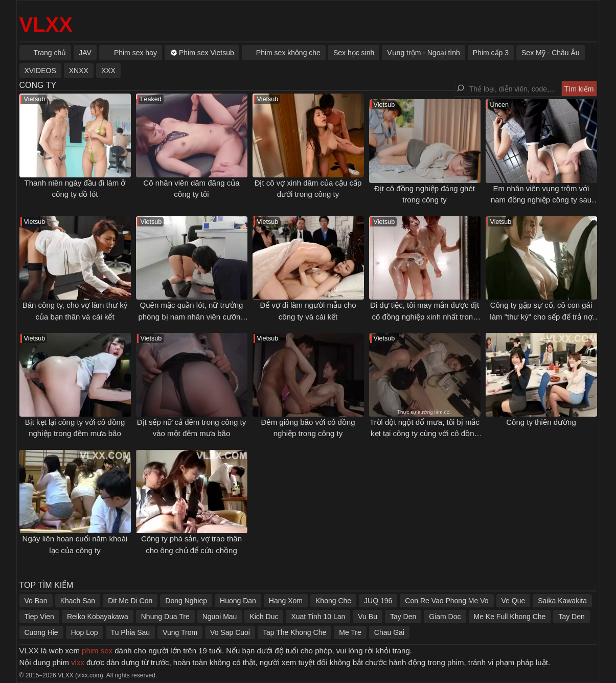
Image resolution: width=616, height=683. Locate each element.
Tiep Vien (39, 617)
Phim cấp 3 (491, 53)
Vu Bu (368, 617)
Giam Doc (445, 617)
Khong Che (333, 601)
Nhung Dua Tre (165, 617)
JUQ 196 (378, 601)
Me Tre (350, 632)
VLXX (46, 25)
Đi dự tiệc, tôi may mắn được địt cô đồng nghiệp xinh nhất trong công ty (425, 316)
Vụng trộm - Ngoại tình (424, 53)
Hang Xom (286, 601)
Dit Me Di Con (130, 601)
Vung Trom (180, 632)
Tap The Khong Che (294, 632)
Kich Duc (264, 617)
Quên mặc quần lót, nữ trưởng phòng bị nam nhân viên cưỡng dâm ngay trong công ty (191, 316)
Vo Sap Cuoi (230, 632)
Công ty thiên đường (541, 422)
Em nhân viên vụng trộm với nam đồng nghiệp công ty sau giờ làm (541, 200)
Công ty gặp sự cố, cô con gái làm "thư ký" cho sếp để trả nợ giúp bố (541, 316)
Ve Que (514, 601)
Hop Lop (85, 632)
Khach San (78, 601)
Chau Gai (389, 632)
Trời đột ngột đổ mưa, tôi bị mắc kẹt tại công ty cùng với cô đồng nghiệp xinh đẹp (425, 434)
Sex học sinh (354, 53)
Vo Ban (36, 601)
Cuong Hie (41, 632)
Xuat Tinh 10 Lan (318, 617)
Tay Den (403, 617)
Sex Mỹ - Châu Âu (551, 53)
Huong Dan (238, 601)
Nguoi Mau (220, 617)
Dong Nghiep (186, 601)
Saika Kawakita (562, 601)
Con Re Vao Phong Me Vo (447, 601)
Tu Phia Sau (131, 632)
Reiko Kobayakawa (98, 617)
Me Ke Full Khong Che (510, 617)
